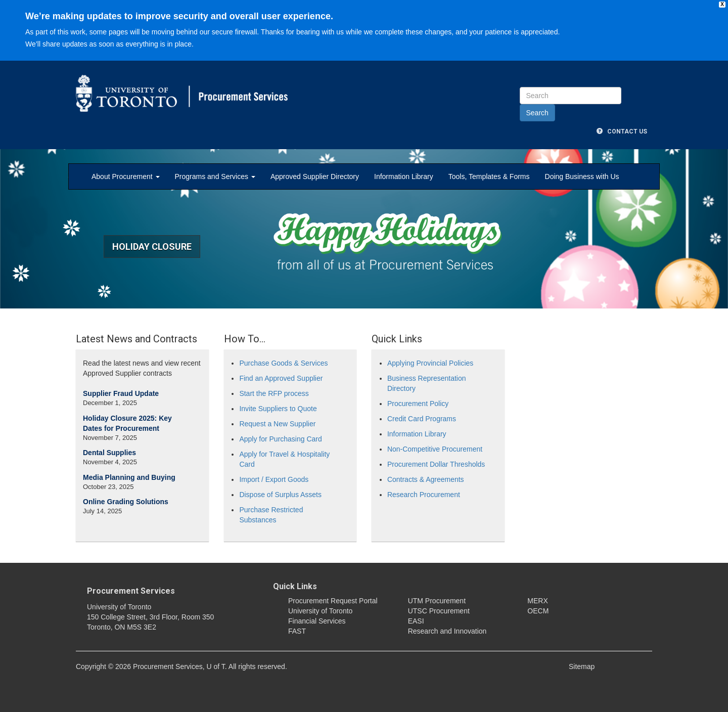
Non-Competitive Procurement (435, 449)
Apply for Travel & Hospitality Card (284, 459)
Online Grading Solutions (126, 502)
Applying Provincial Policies (430, 363)
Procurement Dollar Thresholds (436, 464)
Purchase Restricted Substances (271, 515)
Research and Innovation (447, 631)
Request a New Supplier (277, 424)
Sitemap (582, 666)
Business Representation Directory (427, 383)
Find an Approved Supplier (281, 378)
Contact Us (622, 131)
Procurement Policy (418, 404)
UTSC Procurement (439, 611)
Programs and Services (215, 176)
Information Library (404, 176)
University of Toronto (320, 611)
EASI (416, 621)
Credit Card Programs (422, 419)
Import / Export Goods (274, 479)
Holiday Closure (152, 247)
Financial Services (317, 621)
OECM (538, 611)
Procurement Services (131, 591)
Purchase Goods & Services (283, 363)
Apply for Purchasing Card (280, 439)
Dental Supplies (109, 453)
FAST (297, 631)
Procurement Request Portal (333, 601)
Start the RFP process (274, 393)
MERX (537, 601)
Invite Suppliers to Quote (278, 409)
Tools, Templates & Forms (489, 176)
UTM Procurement (437, 601)
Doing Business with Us (582, 176)
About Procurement (126, 176)
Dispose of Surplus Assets (280, 495)
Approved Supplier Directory (315, 176)
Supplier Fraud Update (121, 393)
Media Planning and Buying (129, 477)
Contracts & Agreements (426, 479)
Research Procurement (424, 495)
